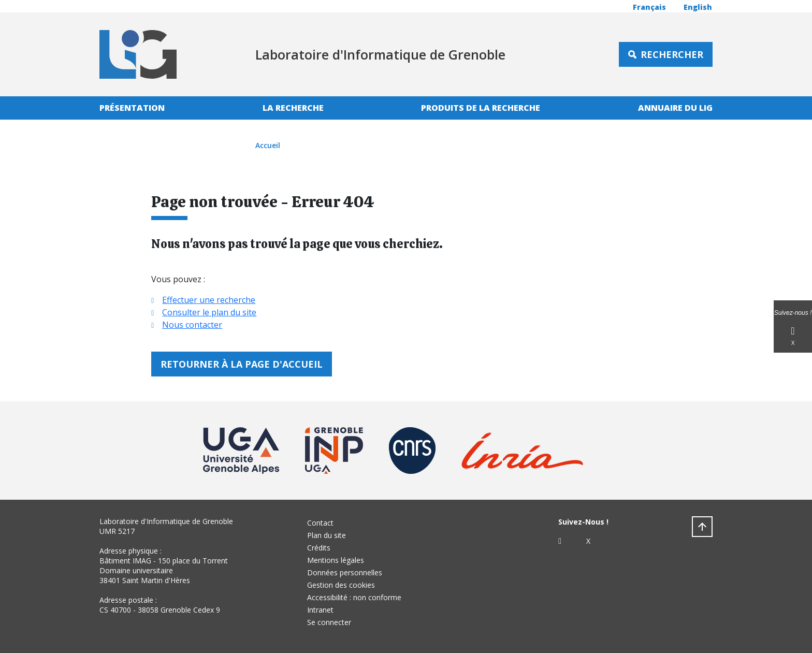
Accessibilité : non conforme (354, 597)
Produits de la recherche (481, 108)
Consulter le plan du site (209, 312)
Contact (320, 523)
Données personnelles (345, 572)
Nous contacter (192, 325)
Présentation (132, 108)
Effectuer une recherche (209, 300)
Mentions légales (336, 560)
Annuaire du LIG (675, 108)
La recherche (293, 108)
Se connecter (329, 622)
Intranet (320, 610)
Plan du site (327, 535)
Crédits (319, 548)
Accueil (268, 145)
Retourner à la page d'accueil (242, 364)
